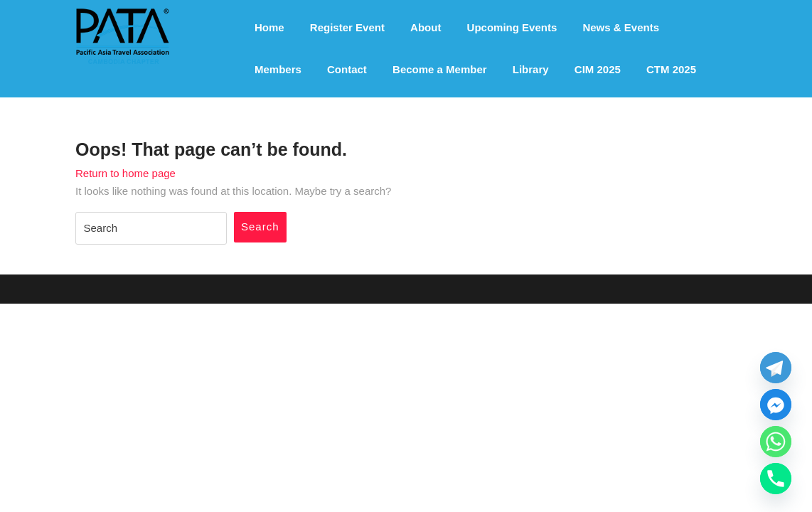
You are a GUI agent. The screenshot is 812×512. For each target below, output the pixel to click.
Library (531, 69)
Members (278, 69)
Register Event (347, 27)
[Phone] (776, 479)
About (426, 27)
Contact (347, 69)
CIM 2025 (598, 69)
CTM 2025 (671, 69)
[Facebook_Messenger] (776, 405)
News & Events (621, 27)
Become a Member (440, 69)
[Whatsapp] (776, 442)
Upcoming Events (512, 27)
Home (269, 27)
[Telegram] (776, 368)
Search (260, 226)
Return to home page (125, 173)
